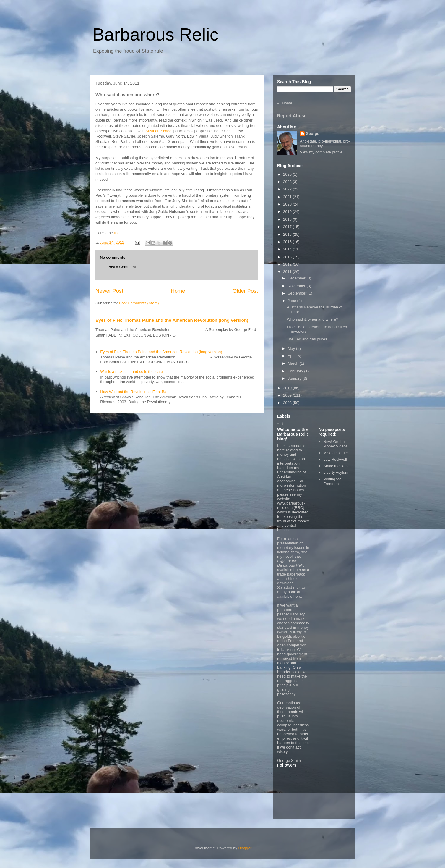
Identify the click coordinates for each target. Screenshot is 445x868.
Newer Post (109, 291)
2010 (288, 388)
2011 (288, 272)
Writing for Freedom (332, 481)
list (116, 233)
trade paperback (291, 574)
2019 (288, 212)
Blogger (245, 848)
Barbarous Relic (156, 34)
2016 (288, 234)
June (293, 301)
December (297, 278)
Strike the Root (336, 466)
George (313, 134)
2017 (288, 227)
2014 (288, 249)
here (297, 596)
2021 (288, 197)
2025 (288, 174)
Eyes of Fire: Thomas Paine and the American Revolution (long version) (172, 320)
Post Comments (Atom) (139, 303)
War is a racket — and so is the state (131, 372)
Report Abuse (292, 115)
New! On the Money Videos (335, 444)
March (294, 363)
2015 (288, 242)
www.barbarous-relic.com (291, 505)
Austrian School (159, 131)
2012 (288, 264)
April (292, 356)
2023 (288, 182)
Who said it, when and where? (312, 319)
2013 (288, 257)
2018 (288, 219)
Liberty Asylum (336, 472)
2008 (288, 403)
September (298, 293)
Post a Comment (122, 267)
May (292, 349)
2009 (288, 395)
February (296, 371)
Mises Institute (336, 453)
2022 (288, 189)
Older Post (245, 291)
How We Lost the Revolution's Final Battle (136, 392)
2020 (288, 204)
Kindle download (288, 581)
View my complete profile (321, 152)
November (297, 286)
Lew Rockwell (335, 459)
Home (178, 291)
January (295, 378)
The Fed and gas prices (307, 339)
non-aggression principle (290, 683)
